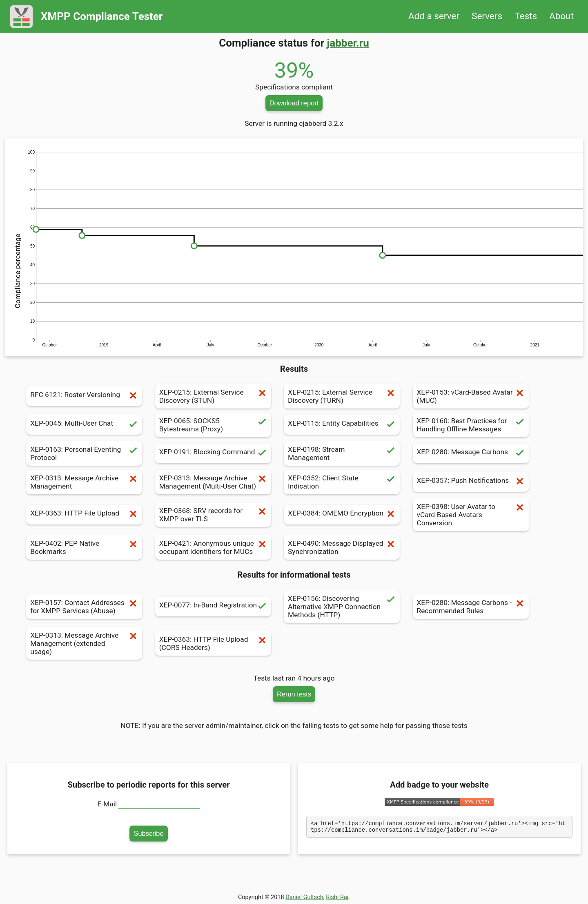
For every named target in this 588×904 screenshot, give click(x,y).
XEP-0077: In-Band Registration (213, 607)
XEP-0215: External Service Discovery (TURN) (342, 396)
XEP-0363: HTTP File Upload (84, 515)
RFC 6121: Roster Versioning (84, 396)
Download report (294, 103)
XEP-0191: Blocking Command (213, 453)
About (561, 16)
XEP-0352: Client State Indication (342, 482)
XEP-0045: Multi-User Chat (84, 425)
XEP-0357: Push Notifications (471, 482)
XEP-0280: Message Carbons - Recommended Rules (471, 607)
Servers (487, 16)
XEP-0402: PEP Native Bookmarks (84, 547)
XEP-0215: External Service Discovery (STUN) (213, 396)
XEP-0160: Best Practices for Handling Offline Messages (471, 425)
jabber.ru (348, 43)
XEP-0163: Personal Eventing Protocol (84, 453)
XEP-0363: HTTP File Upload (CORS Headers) (213, 643)
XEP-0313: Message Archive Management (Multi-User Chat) (213, 482)
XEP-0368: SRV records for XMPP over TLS (213, 515)
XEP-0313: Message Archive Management (84, 482)
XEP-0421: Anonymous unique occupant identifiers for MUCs (213, 547)
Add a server (434, 16)
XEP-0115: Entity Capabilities (342, 425)
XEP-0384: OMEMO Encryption (342, 515)
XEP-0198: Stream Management (342, 453)
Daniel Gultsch (304, 897)
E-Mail (107, 804)
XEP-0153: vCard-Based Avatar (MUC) (471, 396)
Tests (526, 16)
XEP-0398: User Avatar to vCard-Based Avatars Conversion (471, 515)
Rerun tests (294, 694)
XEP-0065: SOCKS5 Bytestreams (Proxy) (213, 425)
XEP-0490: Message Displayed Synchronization (342, 547)
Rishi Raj (337, 897)
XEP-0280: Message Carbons (471, 453)
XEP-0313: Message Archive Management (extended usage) (84, 643)
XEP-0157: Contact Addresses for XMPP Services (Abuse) (84, 607)
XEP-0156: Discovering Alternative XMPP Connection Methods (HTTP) (342, 607)
